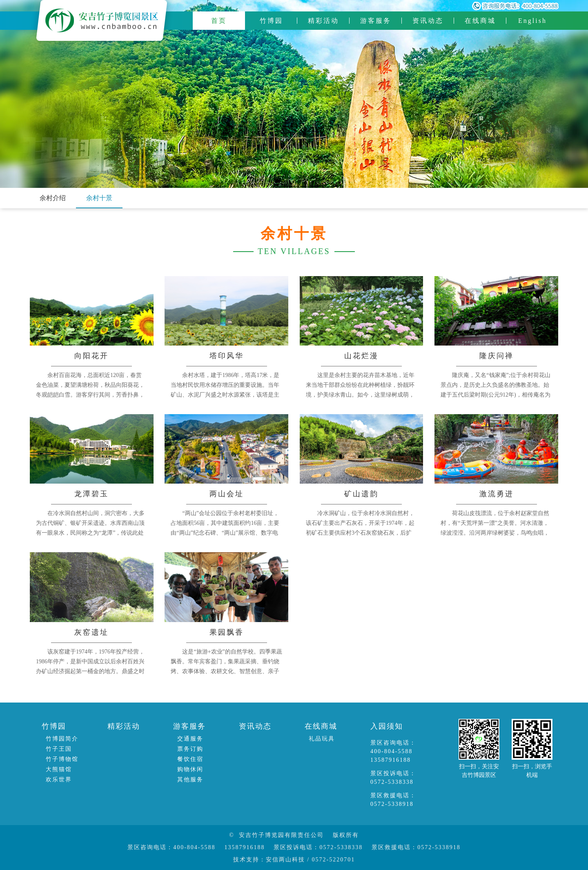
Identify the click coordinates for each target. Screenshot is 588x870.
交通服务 (190, 739)
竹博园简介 (62, 739)
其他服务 (190, 780)
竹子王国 (59, 749)
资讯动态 (428, 21)
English (532, 21)
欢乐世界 (59, 780)
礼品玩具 (322, 739)
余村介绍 (53, 198)
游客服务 (376, 21)
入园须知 (387, 726)
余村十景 (99, 198)
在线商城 (480, 21)
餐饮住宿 (190, 759)
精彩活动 (323, 21)
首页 (219, 21)
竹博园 (271, 21)
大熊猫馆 (59, 769)
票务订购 (190, 749)
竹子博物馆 (62, 759)
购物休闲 (190, 769)
